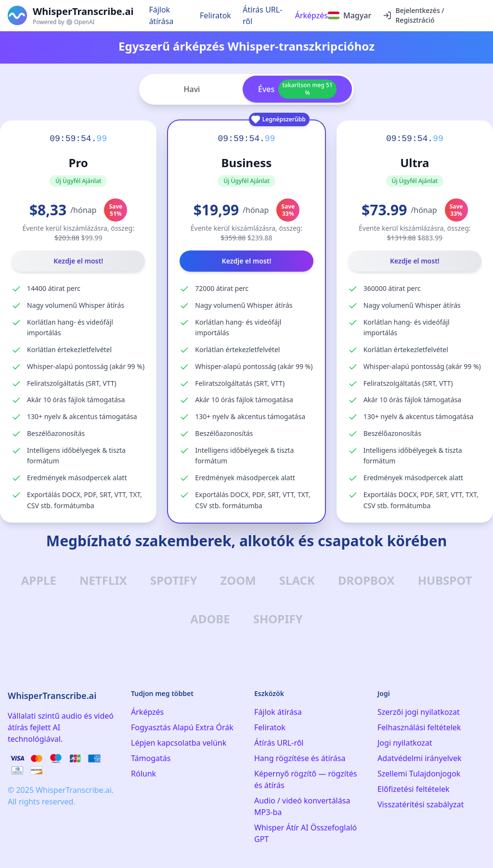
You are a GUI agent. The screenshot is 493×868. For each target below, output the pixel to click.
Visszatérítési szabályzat (421, 804)
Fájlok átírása (161, 15)
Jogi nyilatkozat (405, 743)
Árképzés (311, 15)
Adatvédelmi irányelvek (420, 758)
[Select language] (350, 15)
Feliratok (215, 15)
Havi (192, 89)
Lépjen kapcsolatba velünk (179, 743)
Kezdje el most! (78, 261)
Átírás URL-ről (262, 15)
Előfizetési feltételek (414, 789)
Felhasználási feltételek (419, 727)
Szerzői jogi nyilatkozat (419, 712)
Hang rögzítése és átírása (300, 758)
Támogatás (151, 758)
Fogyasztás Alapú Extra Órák (182, 727)
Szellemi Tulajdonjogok (419, 774)
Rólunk (143, 774)
